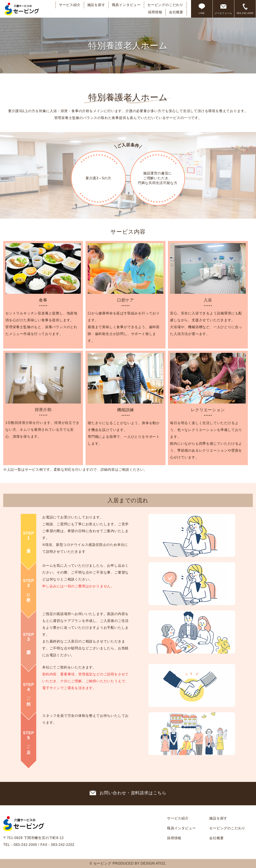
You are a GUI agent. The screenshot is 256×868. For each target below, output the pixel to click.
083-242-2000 (25, 845)
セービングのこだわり (165, 5)
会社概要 (176, 12)
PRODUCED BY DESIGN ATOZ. (139, 863)
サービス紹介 (70, 5)
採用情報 (155, 12)
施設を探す (96, 5)
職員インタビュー (126, 5)
